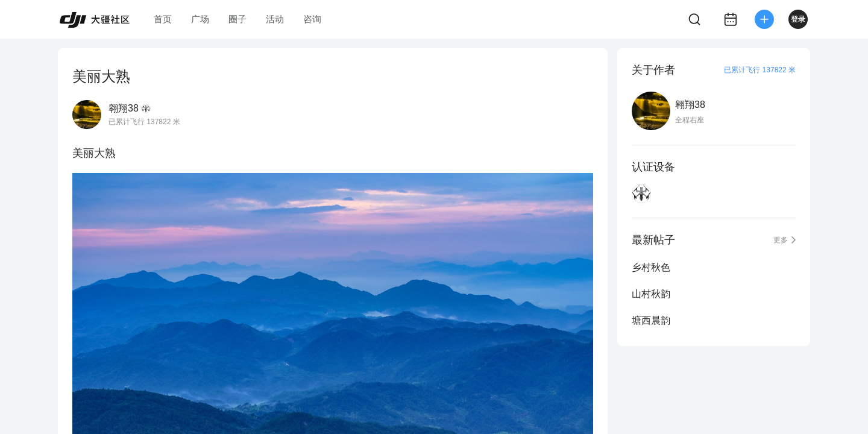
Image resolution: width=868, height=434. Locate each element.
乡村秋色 (651, 267)
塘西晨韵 (651, 320)
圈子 (237, 19)
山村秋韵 (651, 294)
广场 (200, 19)
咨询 (312, 19)
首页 (163, 19)
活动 (275, 19)
